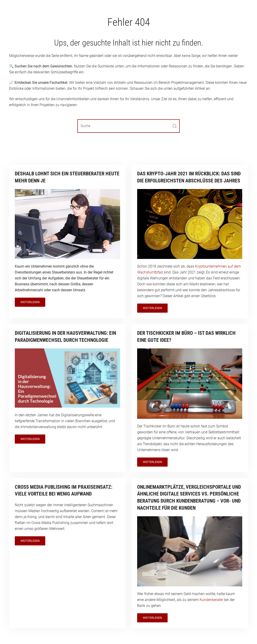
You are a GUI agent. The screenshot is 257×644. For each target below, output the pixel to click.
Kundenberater (211, 600)
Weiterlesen (30, 302)
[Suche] (128, 126)
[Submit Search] (175, 126)
